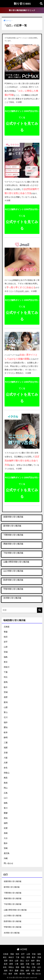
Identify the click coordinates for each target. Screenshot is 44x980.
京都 (6, 753)
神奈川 (7, 667)
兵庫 (6, 763)
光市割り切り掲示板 (12, 933)
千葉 (6, 672)
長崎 (6, 833)
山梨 (6, 707)
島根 (6, 783)
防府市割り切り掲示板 (13, 921)
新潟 (6, 702)
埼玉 (6, 677)
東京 (6, 662)
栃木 (6, 687)
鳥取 (6, 778)
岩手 (6, 642)
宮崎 (6, 848)
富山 (6, 712)
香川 (6, 808)
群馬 (6, 682)
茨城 (6, 692)
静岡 (6, 738)
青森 (6, 632)
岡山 (6, 788)
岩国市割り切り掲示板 (13, 881)
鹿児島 (7, 853)
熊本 (6, 843)
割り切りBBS (22, 4)
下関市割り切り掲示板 (13, 893)
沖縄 (6, 858)
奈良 (6, 768)
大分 (6, 838)
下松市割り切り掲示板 (13, 904)
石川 (6, 717)
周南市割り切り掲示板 (13, 898)
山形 (6, 647)
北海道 (7, 627)
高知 (6, 818)
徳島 (6, 803)
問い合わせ (8, 863)
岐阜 (6, 732)
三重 (6, 743)
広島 (6, 793)
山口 (6, 798)
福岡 (6, 823)
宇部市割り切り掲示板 (13, 927)
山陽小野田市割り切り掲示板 (15, 910)
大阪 (6, 758)
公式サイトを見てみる (22, 121)
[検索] (40, 610)
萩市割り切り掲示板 (12, 887)
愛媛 (6, 813)
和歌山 (7, 773)
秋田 (6, 637)
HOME (22, 949)
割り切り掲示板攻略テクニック (22, 10)
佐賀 (6, 828)
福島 (6, 657)
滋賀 (6, 748)
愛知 (6, 727)
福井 (6, 722)
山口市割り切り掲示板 (13, 916)
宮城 (6, 652)
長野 (6, 697)
